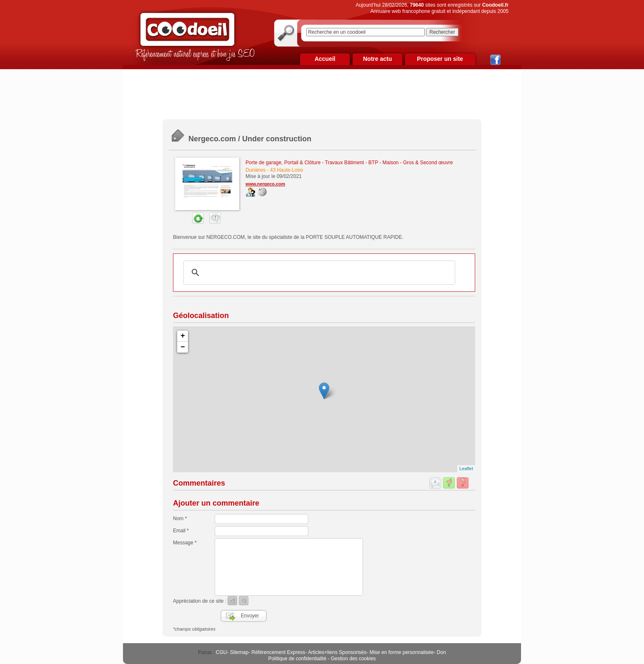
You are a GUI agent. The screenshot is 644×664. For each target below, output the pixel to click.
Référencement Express (278, 652)
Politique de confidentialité (297, 659)
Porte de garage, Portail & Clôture (283, 163)
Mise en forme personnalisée (401, 652)
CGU (222, 652)
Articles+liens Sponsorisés (337, 652)
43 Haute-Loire (287, 170)
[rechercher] (318, 273)
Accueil (325, 59)
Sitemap (239, 652)
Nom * (180, 519)
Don (441, 652)
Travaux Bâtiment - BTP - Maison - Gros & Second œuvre (389, 163)
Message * (185, 543)
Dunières (256, 170)
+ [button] (183, 336)
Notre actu (377, 59)
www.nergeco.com (265, 184)
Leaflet (466, 469)
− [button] (183, 347)
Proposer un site (440, 59)
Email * (181, 531)
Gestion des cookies (353, 659)
